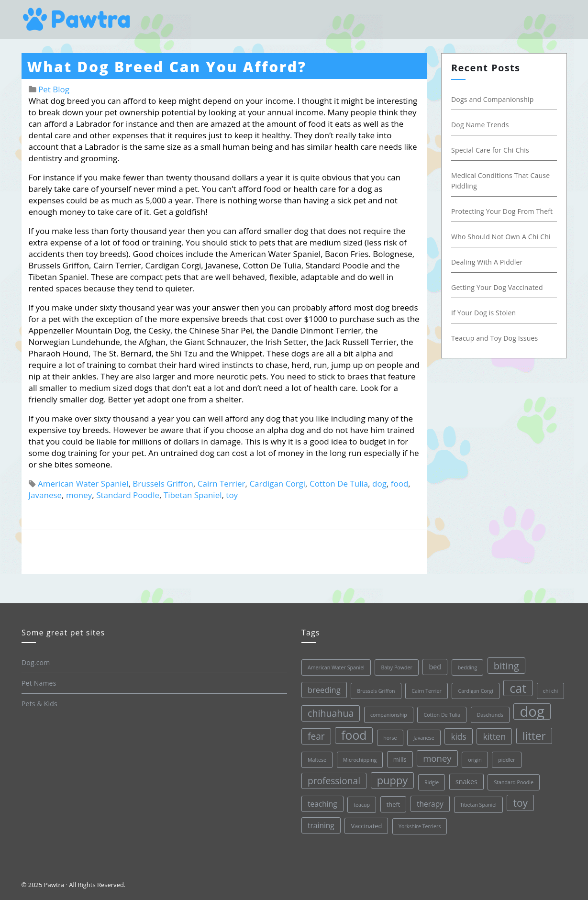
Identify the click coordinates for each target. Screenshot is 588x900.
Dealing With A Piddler (487, 262)
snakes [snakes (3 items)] (466, 782)
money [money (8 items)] (437, 758)
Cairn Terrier (222, 483)
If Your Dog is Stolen (483, 313)
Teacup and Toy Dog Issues (494, 338)
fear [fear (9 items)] (316, 736)
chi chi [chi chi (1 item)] (550, 691)
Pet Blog (54, 89)
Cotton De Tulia (339, 483)
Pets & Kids (39, 704)
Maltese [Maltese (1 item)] (317, 760)
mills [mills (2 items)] (399, 759)
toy (232, 495)
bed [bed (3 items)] (435, 667)
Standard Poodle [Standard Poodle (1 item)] (514, 782)
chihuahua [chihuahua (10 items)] (331, 713)
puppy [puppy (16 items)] (392, 780)
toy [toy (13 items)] (520, 803)
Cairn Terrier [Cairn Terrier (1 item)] (427, 691)
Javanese (45, 495)
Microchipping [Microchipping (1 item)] (360, 760)
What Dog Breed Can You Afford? (167, 67)
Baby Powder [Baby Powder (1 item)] (396, 667)
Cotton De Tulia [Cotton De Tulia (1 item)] (442, 715)
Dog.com (36, 662)
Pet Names (39, 683)
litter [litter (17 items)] (534, 736)
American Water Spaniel (83, 483)
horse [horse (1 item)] (390, 738)
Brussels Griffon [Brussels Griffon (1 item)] (376, 691)
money (79, 495)
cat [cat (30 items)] (518, 688)
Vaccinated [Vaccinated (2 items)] (366, 826)
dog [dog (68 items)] (532, 711)
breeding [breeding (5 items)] (324, 690)
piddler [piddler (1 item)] (506, 760)
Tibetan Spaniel (193, 495)
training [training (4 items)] (321, 825)
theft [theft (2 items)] (393, 804)
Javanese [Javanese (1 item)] (424, 738)
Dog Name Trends (480, 125)
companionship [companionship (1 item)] (388, 715)
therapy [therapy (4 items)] (430, 804)
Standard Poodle (128, 495)
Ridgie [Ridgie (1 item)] (431, 782)
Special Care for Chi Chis (490, 150)
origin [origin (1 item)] (475, 760)
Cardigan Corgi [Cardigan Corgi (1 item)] (475, 691)
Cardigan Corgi (277, 483)
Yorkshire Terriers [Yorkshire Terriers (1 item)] (419, 826)
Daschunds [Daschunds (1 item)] (490, 715)
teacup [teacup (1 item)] (362, 805)
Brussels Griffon (163, 483)
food (400, 483)
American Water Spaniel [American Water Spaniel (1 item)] (336, 667)
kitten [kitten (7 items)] (494, 736)
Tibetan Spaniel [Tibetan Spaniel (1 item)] (478, 805)
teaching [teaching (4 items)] (322, 804)
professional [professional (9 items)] (334, 781)
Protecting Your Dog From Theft (502, 211)
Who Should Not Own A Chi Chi (501, 237)
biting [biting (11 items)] (506, 666)
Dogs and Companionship (493, 99)
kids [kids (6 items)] (458, 736)
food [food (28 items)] (354, 735)
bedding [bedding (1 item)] (467, 667)
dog (379, 483)
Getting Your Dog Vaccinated (497, 287)
